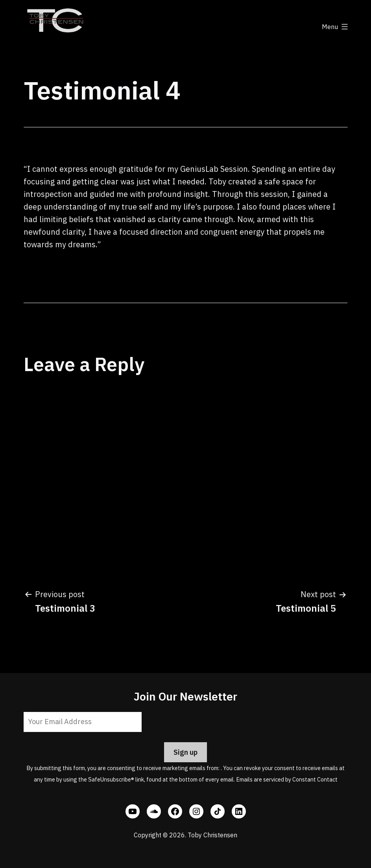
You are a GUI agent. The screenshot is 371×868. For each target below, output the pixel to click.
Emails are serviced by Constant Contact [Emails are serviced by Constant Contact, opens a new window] (287, 779)
